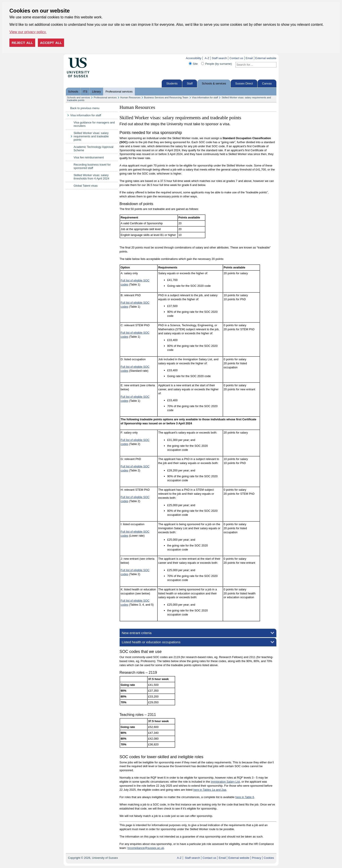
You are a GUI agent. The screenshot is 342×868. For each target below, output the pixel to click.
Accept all (51, 43)
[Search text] (253, 65)
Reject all (22, 43)
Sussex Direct (244, 83)
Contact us (236, 58)
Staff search (219, 58)
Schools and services (79, 97)
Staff (190, 83)
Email (249, 58)
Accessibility (194, 58)
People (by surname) (218, 64)
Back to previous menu (85, 108)
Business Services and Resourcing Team (166, 97)
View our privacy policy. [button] (28, 32)
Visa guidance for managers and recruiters (94, 124)
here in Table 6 (245, 797)
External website (266, 58)
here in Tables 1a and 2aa (210, 790)
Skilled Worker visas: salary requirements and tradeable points (91, 136)
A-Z (207, 58)
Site (195, 64)
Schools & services (214, 83)
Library (96, 92)
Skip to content (99, 58)
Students (172, 83)
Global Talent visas (86, 186)
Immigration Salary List (225, 782)
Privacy (256, 858)
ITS (85, 92)
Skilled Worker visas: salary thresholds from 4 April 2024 (91, 177)
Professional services (119, 92)
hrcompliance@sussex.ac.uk (146, 848)
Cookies (269, 858)
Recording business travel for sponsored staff (92, 166)
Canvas (267, 83)
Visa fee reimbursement (89, 157)
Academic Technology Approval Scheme (94, 149)
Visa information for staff (205, 97)
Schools (73, 92)
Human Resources (130, 97)
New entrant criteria (137, 633)
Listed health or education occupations (151, 642)
